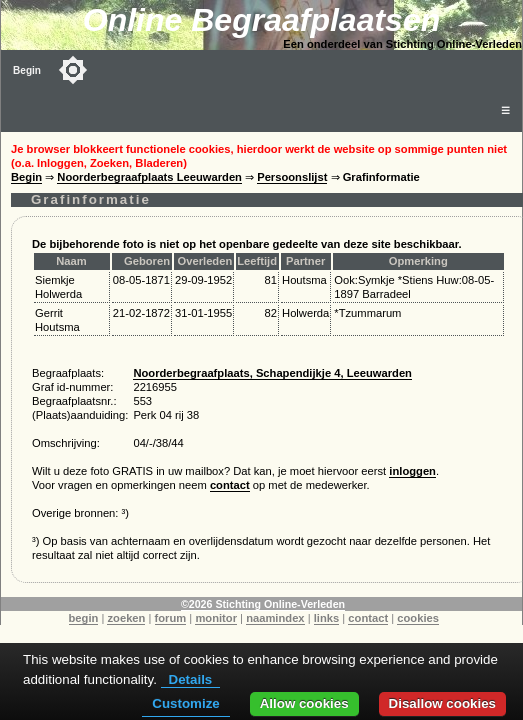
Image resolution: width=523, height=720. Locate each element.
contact (230, 485)
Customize (185, 703)
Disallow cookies (442, 703)
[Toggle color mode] (73, 70)
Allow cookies (304, 703)
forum (171, 618)
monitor (216, 618)
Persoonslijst (292, 177)
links (327, 618)
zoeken (126, 618)
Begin (27, 70)
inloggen (412, 471)
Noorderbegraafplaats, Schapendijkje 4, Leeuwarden (272, 373)
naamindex (275, 618)
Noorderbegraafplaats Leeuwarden (149, 177)
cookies (418, 618)
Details (191, 679)
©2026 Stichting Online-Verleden (263, 604)
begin (84, 618)
